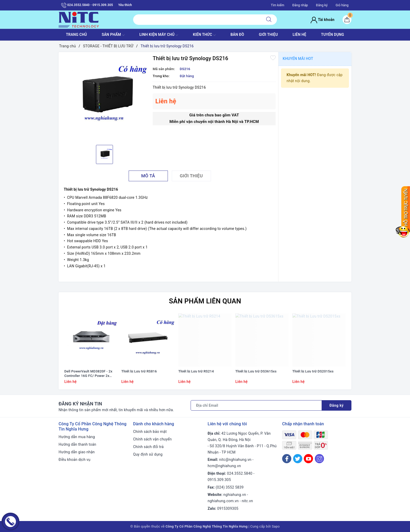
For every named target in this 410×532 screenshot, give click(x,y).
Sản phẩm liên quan (205, 301)
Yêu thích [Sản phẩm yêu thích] (125, 5)
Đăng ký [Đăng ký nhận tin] (337, 405)
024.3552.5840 (240, 473)
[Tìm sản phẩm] (197, 20)
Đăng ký (322, 5)
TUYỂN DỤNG (333, 35)
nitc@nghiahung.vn (235, 460)
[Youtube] (308, 459)
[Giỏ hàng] (347, 20)
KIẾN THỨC (204, 35)
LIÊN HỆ (299, 35)
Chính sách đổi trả (148, 447)
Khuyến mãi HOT (298, 59)
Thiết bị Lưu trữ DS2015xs (313, 371)
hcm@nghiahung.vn (224, 466)
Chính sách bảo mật (150, 432)
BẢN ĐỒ (237, 35)
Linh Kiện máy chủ (159, 35)
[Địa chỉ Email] (256, 405)
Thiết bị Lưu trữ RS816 (139, 371)
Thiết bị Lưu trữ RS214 (196, 371)
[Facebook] (287, 459)
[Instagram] (319, 459)
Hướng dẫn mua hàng (77, 437)
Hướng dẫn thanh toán (77, 444)
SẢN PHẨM (113, 35)
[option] (104, 98)
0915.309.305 (219, 480)
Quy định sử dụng (148, 454)
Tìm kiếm (278, 5)
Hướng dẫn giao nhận (77, 452)
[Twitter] (298, 459)
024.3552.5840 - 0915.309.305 (87, 5)
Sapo (276, 526)
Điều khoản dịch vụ (75, 460)
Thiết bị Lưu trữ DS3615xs (256, 371)
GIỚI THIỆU (268, 35)
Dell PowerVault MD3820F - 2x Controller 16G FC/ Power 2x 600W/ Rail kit (88, 374)
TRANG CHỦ (76, 35)
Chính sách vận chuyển (152, 439)
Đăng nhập (300, 5)
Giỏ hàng (342, 5)
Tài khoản (323, 20)
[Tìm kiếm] (269, 20)
